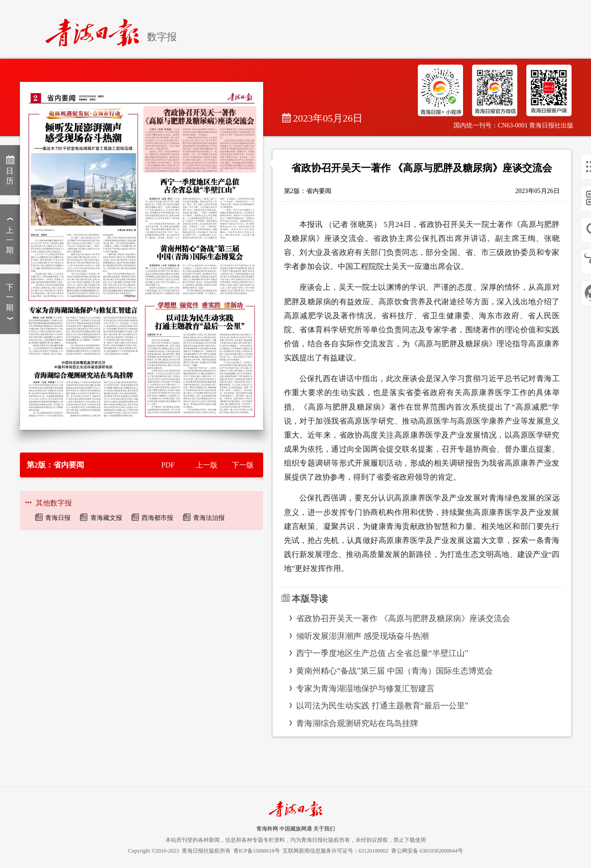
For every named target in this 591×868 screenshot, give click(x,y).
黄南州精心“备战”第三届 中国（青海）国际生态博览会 (394, 671)
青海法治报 (209, 518)
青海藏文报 (106, 518)
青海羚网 (267, 829)
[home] (96, 29)
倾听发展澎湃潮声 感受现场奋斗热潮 (362, 636)
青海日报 (58, 518)
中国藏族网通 (296, 829)
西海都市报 (157, 518)
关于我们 (324, 829)
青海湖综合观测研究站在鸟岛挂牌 (357, 723)
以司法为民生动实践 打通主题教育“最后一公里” (382, 706)
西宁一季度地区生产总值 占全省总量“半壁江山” (382, 653)
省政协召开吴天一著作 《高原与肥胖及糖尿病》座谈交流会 (403, 618)
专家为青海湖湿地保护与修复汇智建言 (365, 689)
